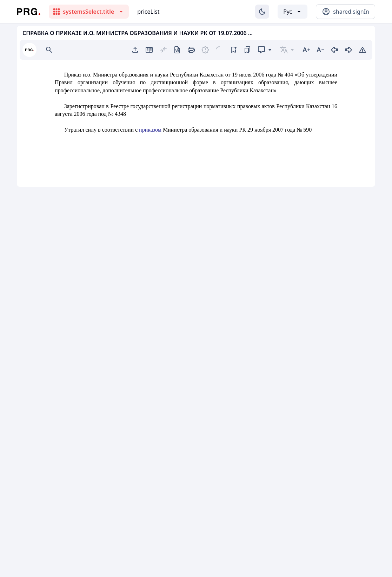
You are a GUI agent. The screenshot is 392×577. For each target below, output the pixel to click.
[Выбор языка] (293, 12)
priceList (148, 12)
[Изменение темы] (262, 12)
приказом (150, 130)
